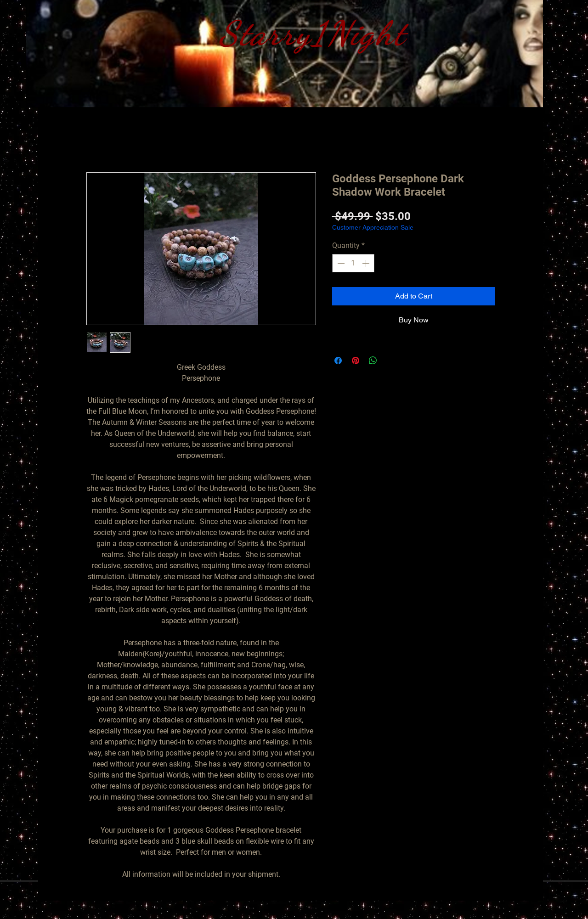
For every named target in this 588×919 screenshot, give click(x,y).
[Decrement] (340, 263)
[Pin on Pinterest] (356, 361)
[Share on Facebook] (338, 361)
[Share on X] (390, 361)
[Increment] (367, 263)
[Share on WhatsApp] (373, 361)
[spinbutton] (353, 263)
